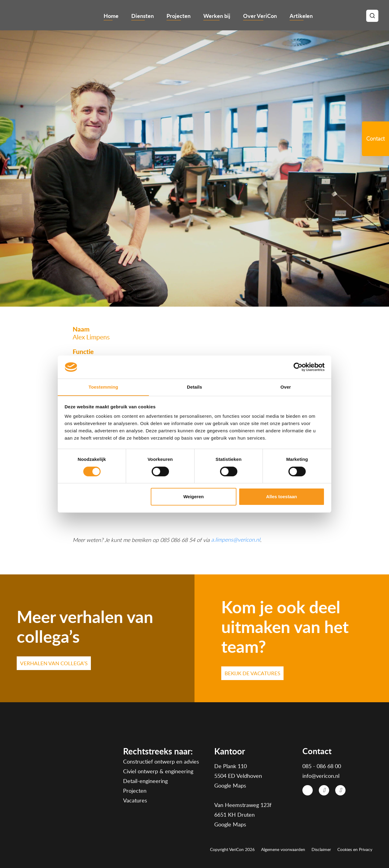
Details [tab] (194, 387)
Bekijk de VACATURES (252, 673)
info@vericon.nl (321, 776)
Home (111, 16)
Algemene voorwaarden (283, 849)
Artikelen (301, 16)
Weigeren (193, 497)
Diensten (143, 16)
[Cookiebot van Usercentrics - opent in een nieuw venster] (298, 367)
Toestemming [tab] (103, 387)
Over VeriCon (260, 16)
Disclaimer (321, 849)
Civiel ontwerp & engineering (158, 771)
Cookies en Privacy (355, 849)
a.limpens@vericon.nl (236, 540)
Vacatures (135, 801)
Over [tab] (286, 387)
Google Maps (230, 785)
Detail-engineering (145, 781)
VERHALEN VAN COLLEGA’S (54, 663)
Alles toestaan (282, 497)
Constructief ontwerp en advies (161, 762)
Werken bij (217, 16)
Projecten (179, 16)
